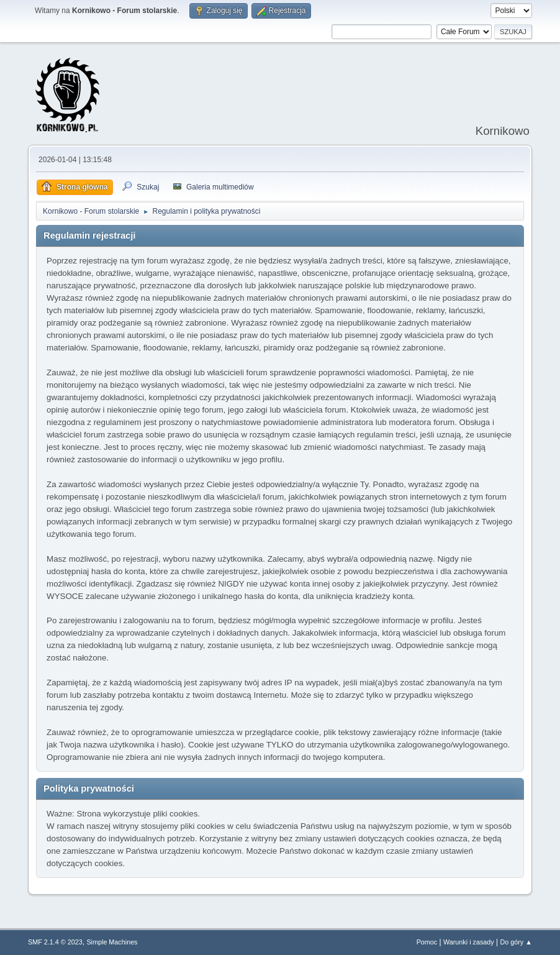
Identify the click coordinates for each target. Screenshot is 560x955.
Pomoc (427, 942)
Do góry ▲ (516, 942)
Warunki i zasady (469, 942)
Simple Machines (112, 942)
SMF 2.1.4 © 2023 (55, 942)
